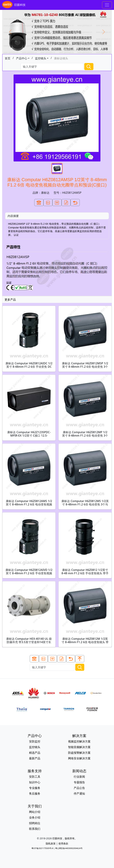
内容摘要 (13, 216)
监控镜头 (41, 58)
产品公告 (79, 788)
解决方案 (79, 736)
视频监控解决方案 (79, 741)
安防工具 (35, 777)
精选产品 (35, 753)
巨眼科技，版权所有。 (65, 838)
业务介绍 (35, 817)
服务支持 (35, 771)
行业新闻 (79, 777)
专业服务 (35, 788)
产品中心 (22, 58)
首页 (8, 58)
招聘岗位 (35, 823)
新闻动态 (79, 771)
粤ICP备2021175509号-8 (42, 848)
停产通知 (79, 794)
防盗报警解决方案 (79, 753)
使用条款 (63, 843)
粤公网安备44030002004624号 (69, 848)
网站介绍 (35, 812)
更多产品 (10, 300)
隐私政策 (51, 843)
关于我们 (35, 806)
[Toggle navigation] (107, 5)
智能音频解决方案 (79, 747)
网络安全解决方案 (79, 758)
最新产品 (35, 758)
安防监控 (35, 741)
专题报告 (79, 782)
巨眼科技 (14, 5)
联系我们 (35, 829)
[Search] (52, 67)
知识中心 (35, 782)
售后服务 (35, 794)
